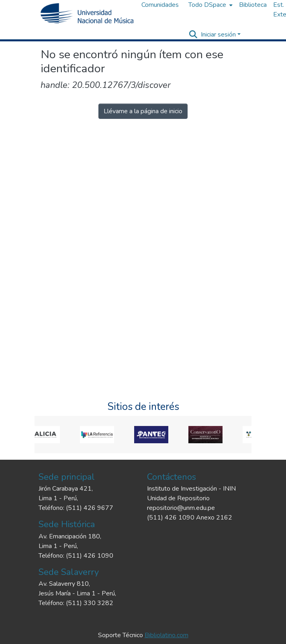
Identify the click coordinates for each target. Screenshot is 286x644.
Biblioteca (253, 5)
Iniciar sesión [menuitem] (218, 35)
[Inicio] (87, 13)
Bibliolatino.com (166, 635)
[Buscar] (193, 35)
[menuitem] (210, 5)
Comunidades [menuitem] (160, 5)
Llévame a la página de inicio (143, 111)
